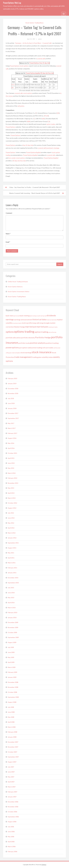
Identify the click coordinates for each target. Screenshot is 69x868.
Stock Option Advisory (15, 287)
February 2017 (12, 433)
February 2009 (12, 672)
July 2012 (11, 513)
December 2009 (13, 622)
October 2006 (12, 812)
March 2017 (12, 428)
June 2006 (11, 832)
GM (58, 113)
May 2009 (11, 657)
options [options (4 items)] (10, 332)
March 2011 (12, 563)
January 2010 (12, 617)
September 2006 (13, 817)
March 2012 (12, 533)
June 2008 (11, 712)
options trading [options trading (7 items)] (24, 331)
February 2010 (12, 612)
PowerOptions (34, 63)
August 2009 (12, 642)
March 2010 (12, 608)
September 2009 (13, 637)
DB (13, 88)
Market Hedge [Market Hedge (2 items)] (19, 327)
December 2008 (13, 682)
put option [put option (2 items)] (23, 348)
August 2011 (12, 548)
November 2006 (13, 807)
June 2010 (11, 593)
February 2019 (12, 378)
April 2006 (11, 842)
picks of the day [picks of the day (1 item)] (52, 332)
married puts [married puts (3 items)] (42, 327)
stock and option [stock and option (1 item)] (16, 353)
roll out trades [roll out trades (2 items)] (48, 348)
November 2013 (13, 483)
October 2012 (12, 503)
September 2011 (13, 543)
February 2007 (12, 792)
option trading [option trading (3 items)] (41, 332)
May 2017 (11, 423)
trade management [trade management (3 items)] (23, 357)
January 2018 (12, 408)
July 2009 (11, 647)
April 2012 (11, 528)
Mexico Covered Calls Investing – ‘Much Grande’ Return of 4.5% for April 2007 (35, 193)
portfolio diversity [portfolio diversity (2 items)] (28, 338)
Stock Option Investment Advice (19, 292)
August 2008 (12, 702)
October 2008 (12, 692)
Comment (9, 213)
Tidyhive (44, 865)
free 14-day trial (45, 63)
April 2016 (11, 448)
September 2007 (13, 757)
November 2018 (13, 393)
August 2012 (12, 508)
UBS (43, 119)
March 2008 (12, 727)
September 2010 (13, 583)
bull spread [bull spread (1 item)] (43, 316)
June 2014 (11, 463)
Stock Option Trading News (34, 23)
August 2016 (12, 438)
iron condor (12, 158)
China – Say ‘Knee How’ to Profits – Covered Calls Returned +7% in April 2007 (35, 187)
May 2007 (11, 777)
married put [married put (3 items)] (31, 327)
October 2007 (12, 752)
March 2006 (12, 847)
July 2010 (11, 588)
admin (40, 39)
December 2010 (13, 578)
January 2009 (12, 677)
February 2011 (12, 568)
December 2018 (13, 388)
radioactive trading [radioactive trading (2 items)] (35, 348)
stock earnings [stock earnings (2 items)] (26, 353)
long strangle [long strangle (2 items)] (45, 323)
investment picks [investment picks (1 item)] (17, 323)
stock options (24, 66)
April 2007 (11, 782)
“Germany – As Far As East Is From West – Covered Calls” (33, 43)
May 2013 (11, 488)
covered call (42, 148)
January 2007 (12, 797)
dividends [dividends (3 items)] (51, 315)
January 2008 (12, 737)
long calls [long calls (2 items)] (36, 323)
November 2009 (13, 627)
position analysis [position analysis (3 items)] (38, 343)
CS (49, 121)
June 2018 (11, 403)
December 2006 (13, 802)
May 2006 (11, 837)
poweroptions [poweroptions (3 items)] (12, 347)
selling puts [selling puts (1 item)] (9, 353)
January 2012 (12, 538)
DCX (13, 85)
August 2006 (12, 822)
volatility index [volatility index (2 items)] (47, 357)
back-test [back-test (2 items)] (9, 316)
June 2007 (11, 772)
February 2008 (12, 732)
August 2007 (12, 762)
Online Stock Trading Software (18, 282)
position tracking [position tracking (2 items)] (52, 343)
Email (8, 242)
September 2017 (13, 418)
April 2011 (11, 558)
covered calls (41, 59)
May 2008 (11, 717)
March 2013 (12, 498)
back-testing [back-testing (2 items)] (25, 316)
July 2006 (11, 827)
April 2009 (11, 662)
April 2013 (11, 493)
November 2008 (13, 687)
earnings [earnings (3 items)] (10, 319)
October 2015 (12, 453)
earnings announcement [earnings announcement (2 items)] (23, 320)
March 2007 (12, 787)
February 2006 (12, 852)
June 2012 (11, 518)
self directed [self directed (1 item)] (57, 348)
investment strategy (52, 148)
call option (21, 106)
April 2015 (11, 458)
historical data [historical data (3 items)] (39, 319)
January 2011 (12, 573)
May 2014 (11, 468)
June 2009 (11, 652)
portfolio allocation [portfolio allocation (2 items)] (13, 338)
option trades (51, 124)
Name (8, 234)
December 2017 (13, 413)
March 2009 (12, 667)
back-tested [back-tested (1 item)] (16, 316)
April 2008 (11, 722)
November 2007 (13, 747)
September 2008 (13, 697)
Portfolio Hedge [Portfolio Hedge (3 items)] (43, 337)
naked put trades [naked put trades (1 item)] (53, 327)
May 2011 (11, 553)
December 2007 (13, 742)
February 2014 (12, 478)
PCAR (46, 116)
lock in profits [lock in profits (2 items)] (27, 323)
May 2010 (11, 598)
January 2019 (12, 383)
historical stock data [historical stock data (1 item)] (51, 320)
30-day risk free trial (47, 73)
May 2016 (11, 443)
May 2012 (11, 523)
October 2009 (12, 632)
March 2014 (12, 473)
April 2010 (11, 603)
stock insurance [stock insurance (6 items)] (42, 352)
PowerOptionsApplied (33, 73)
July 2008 (11, 707)
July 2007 (11, 767)
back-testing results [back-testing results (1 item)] (35, 316)
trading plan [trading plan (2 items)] (37, 357)
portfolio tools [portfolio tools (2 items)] (24, 343)
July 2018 (11, 398)
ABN (29, 121)
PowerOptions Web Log (12, 3)
